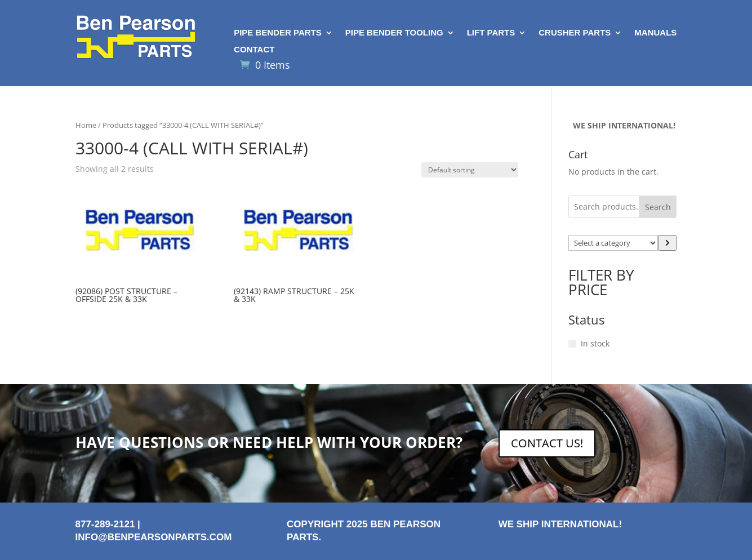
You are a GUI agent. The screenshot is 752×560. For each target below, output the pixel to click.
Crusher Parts (575, 33)
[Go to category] (667, 243)
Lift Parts (491, 33)
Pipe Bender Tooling (394, 33)
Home (86, 125)
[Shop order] (470, 170)
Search (658, 207)
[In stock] (572, 344)
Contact (254, 50)
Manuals (655, 33)
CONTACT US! (547, 443)
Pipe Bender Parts (278, 33)
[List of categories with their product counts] (613, 243)
